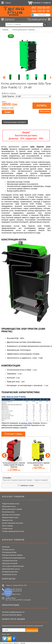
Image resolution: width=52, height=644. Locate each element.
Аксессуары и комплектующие (13, 565)
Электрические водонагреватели (14, 557)
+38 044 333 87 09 (16, 590)
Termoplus (8, 643)
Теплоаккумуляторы (9, 551)
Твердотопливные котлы (11, 502)
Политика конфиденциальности (13, 611)
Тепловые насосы (8, 548)
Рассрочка (45, 112)
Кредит (8, 112)
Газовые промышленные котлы (13, 530)
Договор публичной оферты (12, 614)
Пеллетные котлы (8, 511)
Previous (4, 78)
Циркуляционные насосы (11, 568)
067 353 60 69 (41, 8)
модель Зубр (26, 422)
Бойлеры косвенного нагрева (12, 554)
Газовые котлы (7, 527)
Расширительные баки (10, 570)
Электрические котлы (10, 559)
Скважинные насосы (9, 573)
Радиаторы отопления (10, 562)
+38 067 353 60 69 (16, 588)
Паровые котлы (7, 519)
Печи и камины (7, 524)
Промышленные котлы (10, 516)
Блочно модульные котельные (13, 522)
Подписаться (32, 629)
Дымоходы (6, 546)
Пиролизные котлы (9, 505)
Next (48, 454)
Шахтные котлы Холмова (11, 513)
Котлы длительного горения (12, 508)
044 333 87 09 (41, 11)
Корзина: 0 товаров (41, 3)
